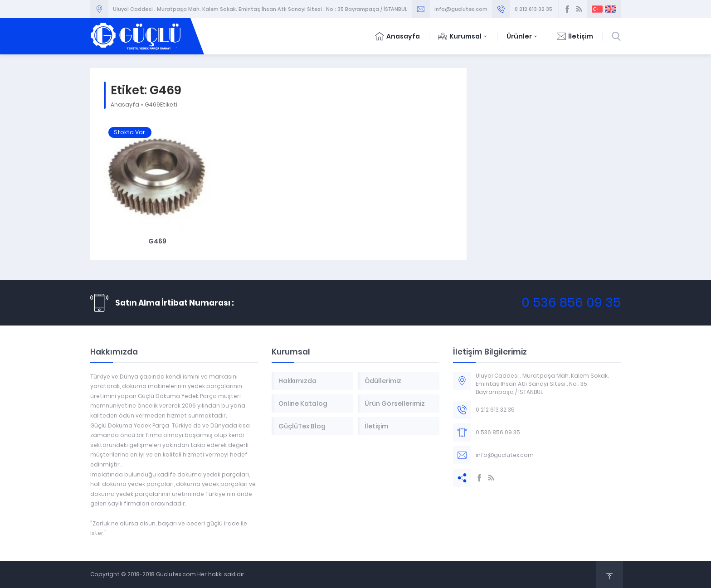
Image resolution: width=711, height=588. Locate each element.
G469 (157, 241)
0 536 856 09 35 (571, 303)
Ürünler (523, 36)
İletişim (575, 36)
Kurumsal (463, 36)
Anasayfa (397, 36)
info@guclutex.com (461, 9)
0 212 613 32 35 (533, 9)
